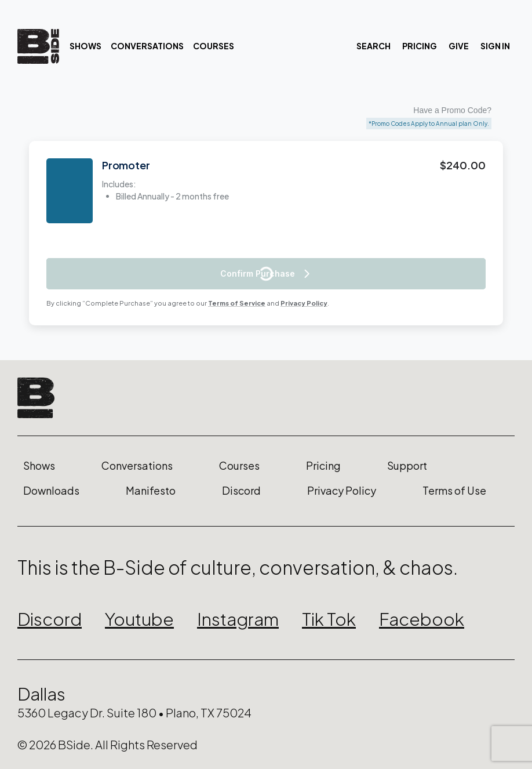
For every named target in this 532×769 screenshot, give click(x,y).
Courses (214, 46)
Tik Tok (329, 619)
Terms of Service (237, 303)
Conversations (147, 46)
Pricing (420, 46)
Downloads (51, 491)
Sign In (495, 46)
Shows (85, 46)
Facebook (422, 619)
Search (374, 46)
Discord (241, 491)
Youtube (139, 619)
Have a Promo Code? (452, 110)
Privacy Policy (304, 303)
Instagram (238, 619)
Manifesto (151, 491)
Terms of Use (454, 491)
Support (407, 466)
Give (459, 46)
